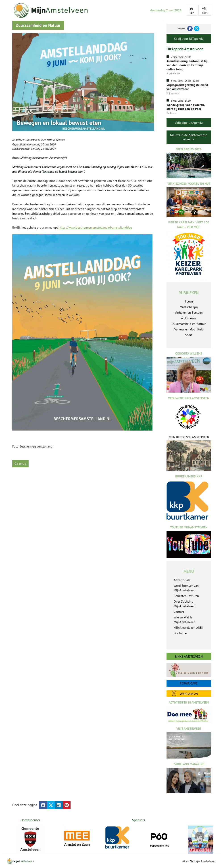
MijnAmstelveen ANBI (188, 628)
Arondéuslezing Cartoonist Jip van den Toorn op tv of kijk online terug (187, 65)
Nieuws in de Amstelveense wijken (189, 137)
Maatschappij (189, 307)
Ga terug (20, 464)
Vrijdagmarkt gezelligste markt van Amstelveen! (187, 87)
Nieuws (60, 140)
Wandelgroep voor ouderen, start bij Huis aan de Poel (186, 107)
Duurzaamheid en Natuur (40, 140)
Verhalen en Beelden (189, 313)
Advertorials (182, 580)
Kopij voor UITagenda (189, 39)
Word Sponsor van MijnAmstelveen (186, 588)
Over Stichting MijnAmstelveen (184, 604)
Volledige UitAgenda (189, 123)
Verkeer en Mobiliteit (189, 329)
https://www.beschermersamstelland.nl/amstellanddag (95, 227)
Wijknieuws (189, 318)
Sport (189, 335)
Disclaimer (181, 633)
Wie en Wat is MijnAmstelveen (184, 620)
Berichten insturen (186, 596)
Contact (179, 612)
